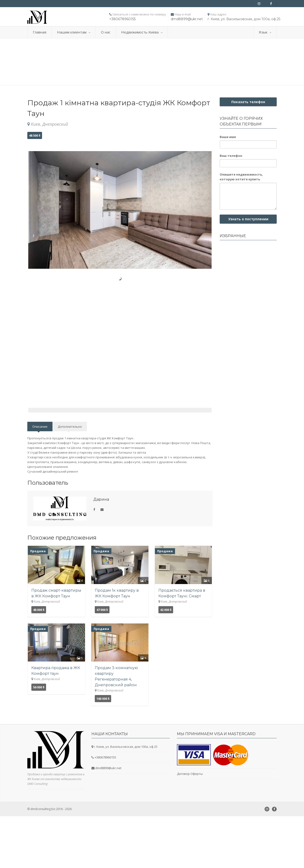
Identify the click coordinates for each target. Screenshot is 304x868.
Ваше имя (228, 137)
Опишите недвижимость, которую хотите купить (241, 177)
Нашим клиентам (74, 32)
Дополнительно (70, 454)
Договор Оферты (190, 801)
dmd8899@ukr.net (187, 19)
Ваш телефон (231, 156)
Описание (40, 454)
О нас (106, 32)
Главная (40, 32)
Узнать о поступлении (248, 219)
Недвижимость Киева (142, 32)
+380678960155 (122, 19)
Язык (265, 32)
